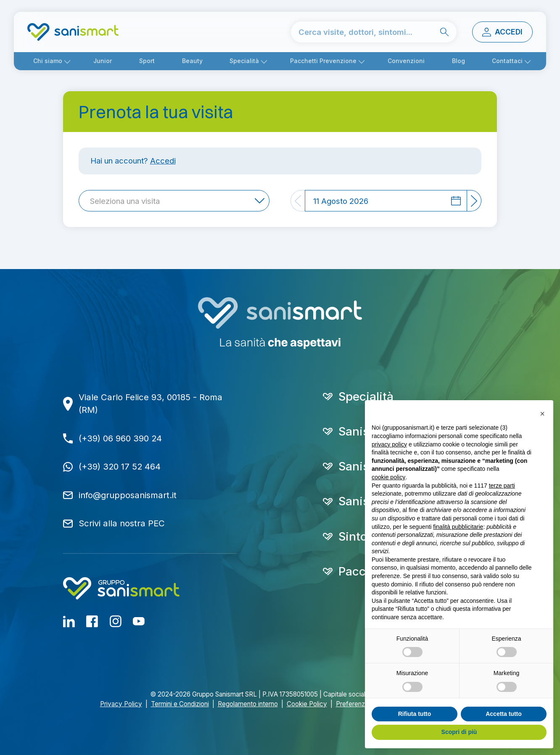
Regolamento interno (248, 704)
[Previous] (298, 201)
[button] (542, 414)
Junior (103, 61)
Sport (147, 61)
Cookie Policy (307, 704)
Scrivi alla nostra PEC (122, 523)
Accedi (163, 161)
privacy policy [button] (389, 444)
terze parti (502, 486)
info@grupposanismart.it (128, 495)
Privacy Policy (121, 704)
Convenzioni (406, 61)
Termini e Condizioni (180, 704)
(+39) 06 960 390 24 (120, 438)
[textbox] (127, 201)
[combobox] (174, 201)
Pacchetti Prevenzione (323, 61)
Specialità (244, 61)
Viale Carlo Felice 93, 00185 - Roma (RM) (151, 404)
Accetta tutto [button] (504, 714)
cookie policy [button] (388, 477)
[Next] (474, 201)
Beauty (192, 61)
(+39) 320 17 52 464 (120, 466)
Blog (458, 61)
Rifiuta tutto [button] (415, 714)
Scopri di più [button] (459, 732)
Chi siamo (48, 61)
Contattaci (507, 61)
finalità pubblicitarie (458, 527)
